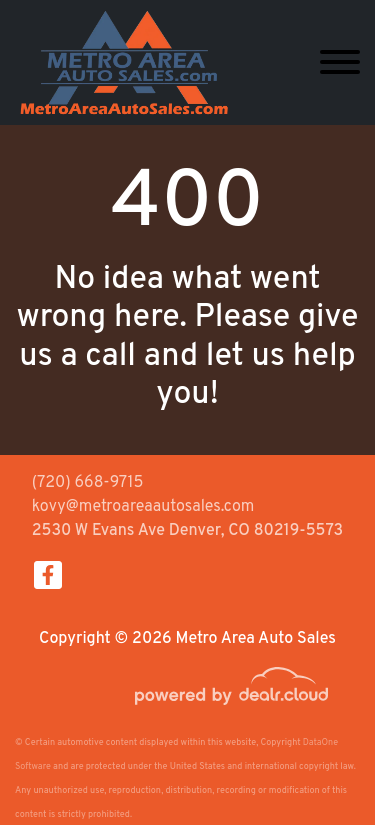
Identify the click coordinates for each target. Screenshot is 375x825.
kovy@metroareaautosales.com (143, 507)
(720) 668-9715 (88, 483)
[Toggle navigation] (340, 62)
